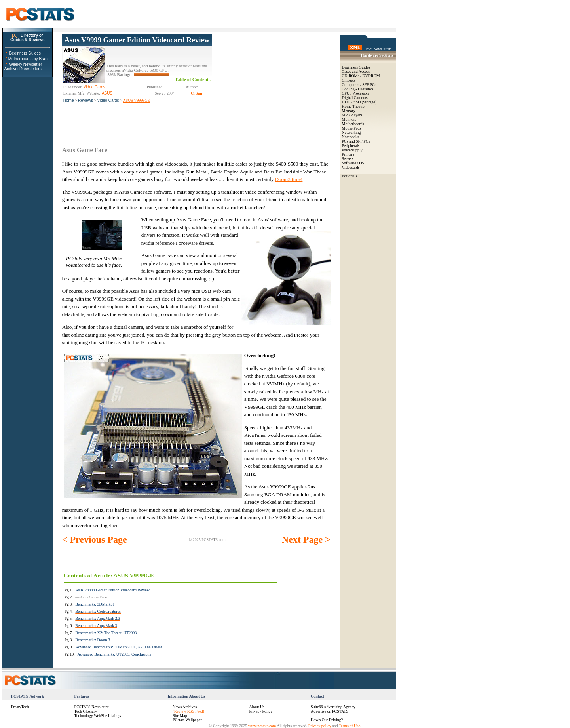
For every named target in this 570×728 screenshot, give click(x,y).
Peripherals (351, 146)
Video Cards (108, 100)
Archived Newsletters (23, 69)
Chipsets (349, 80)
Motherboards (353, 124)
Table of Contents (193, 80)
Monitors (349, 119)
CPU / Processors (356, 93)
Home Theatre (353, 106)
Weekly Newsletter (26, 64)
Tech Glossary (86, 711)
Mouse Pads (352, 128)
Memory (349, 111)
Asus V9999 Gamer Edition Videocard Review (137, 40)
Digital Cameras (355, 98)
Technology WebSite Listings (98, 716)
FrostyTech (20, 707)
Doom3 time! (289, 179)
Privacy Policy (261, 711)
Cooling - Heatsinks (358, 89)
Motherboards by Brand (29, 59)
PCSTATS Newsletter (92, 707)
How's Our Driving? (327, 720)
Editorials (350, 176)
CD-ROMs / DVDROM (361, 76)
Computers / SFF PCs (359, 85)
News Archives (185, 707)
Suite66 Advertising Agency (333, 707)
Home (69, 100)
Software (349, 163)
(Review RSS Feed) (188, 711)
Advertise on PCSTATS (330, 711)
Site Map (180, 716)
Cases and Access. (356, 71)
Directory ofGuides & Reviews (28, 38)
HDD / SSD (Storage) (359, 102)
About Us (257, 707)
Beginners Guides (25, 53)
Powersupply (352, 150)
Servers (348, 159)
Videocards (351, 167)
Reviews (85, 100)
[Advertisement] (271, 84)
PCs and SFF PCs (356, 141)
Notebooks (351, 137)
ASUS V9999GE (136, 100)
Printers (348, 154)
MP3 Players (352, 115)
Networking (351, 132)
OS (362, 163)
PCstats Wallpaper (187, 720)
